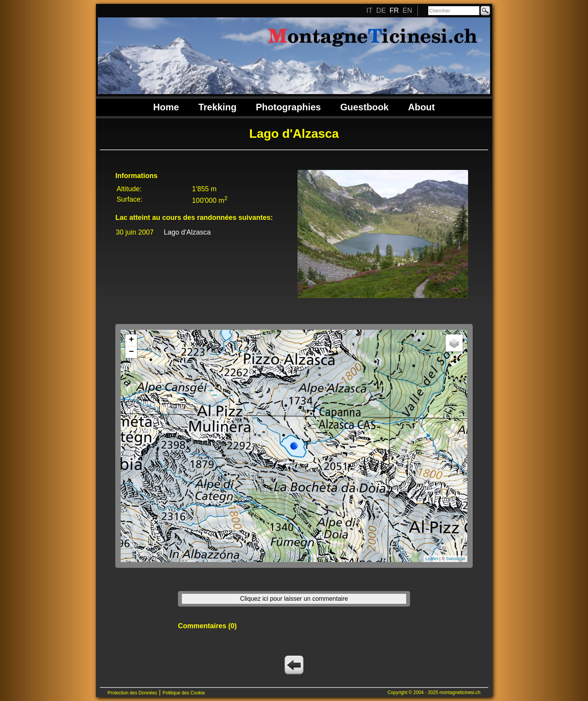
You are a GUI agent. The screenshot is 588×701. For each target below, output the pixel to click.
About (421, 107)
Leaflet (432, 559)
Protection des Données (132, 693)
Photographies (288, 107)
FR (394, 10)
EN (407, 10)
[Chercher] (454, 11)
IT (369, 10)
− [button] (131, 352)
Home (166, 107)
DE (381, 10)
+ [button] (131, 340)
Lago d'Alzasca (187, 232)
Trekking (218, 107)
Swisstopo (456, 559)
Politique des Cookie (184, 693)
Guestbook (364, 107)
